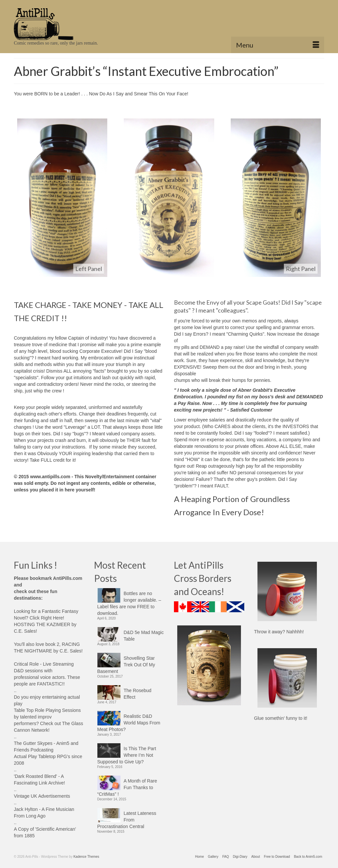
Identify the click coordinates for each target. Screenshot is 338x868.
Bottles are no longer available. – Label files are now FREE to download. (129, 603)
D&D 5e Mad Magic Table (144, 636)
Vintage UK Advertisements (42, 796)
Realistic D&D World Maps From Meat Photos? (129, 723)
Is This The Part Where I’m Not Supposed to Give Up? (127, 755)
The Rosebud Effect (138, 694)
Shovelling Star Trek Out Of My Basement (126, 665)
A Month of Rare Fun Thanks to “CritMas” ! (127, 787)
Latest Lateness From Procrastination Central (127, 820)
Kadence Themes (86, 857)
